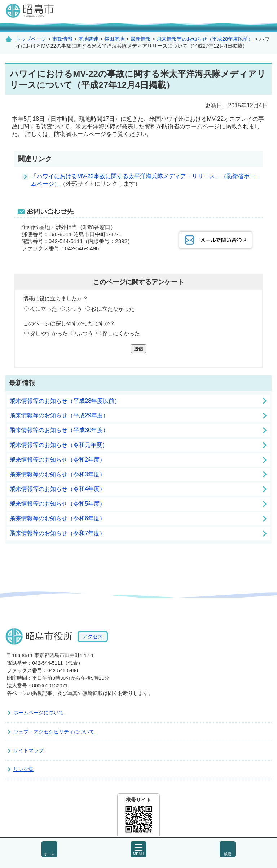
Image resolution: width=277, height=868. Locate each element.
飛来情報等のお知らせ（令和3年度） (58, 474)
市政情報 (62, 39)
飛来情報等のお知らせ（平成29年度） (59, 415)
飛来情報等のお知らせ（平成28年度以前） (205, 39)
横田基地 (114, 39)
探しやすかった (49, 333)
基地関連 (88, 39)
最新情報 (141, 39)
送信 (138, 349)
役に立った (43, 309)
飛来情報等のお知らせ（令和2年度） (58, 460)
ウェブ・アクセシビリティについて (54, 732)
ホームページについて (39, 713)
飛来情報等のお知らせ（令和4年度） (58, 489)
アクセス (93, 636)
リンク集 (23, 769)
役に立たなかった (113, 309)
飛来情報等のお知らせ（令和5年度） (58, 504)
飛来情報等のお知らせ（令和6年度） (58, 518)
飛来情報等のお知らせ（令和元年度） (59, 445)
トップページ (31, 39)
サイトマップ (28, 750)
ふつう (74, 309)
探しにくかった (121, 333)
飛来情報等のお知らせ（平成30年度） (59, 430)
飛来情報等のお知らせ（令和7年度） (58, 533)
